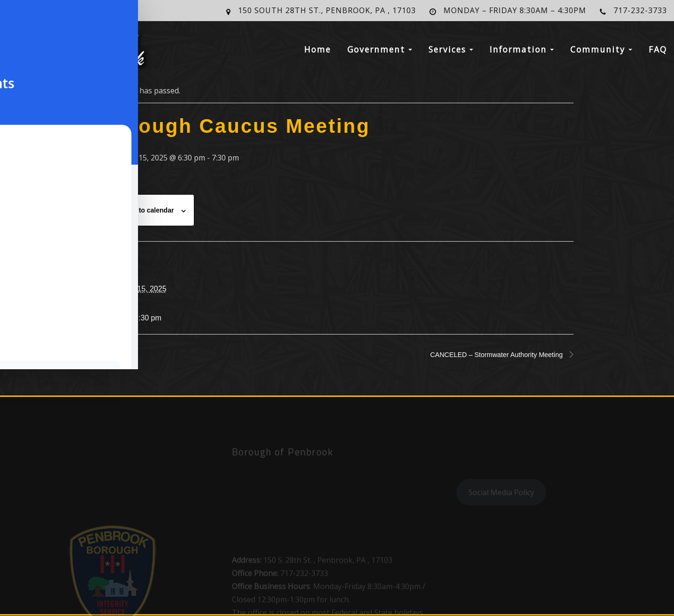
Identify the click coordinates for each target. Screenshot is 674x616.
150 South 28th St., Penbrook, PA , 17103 (327, 10)
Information (522, 53)
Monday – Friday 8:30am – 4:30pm (515, 10)
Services (451, 53)
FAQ (658, 53)
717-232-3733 (640, 10)
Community (601, 53)
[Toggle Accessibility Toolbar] (19, 19)
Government (380, 53)
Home (318, 53)
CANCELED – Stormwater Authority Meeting (490, 354)
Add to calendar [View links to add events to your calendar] (149, 210)
